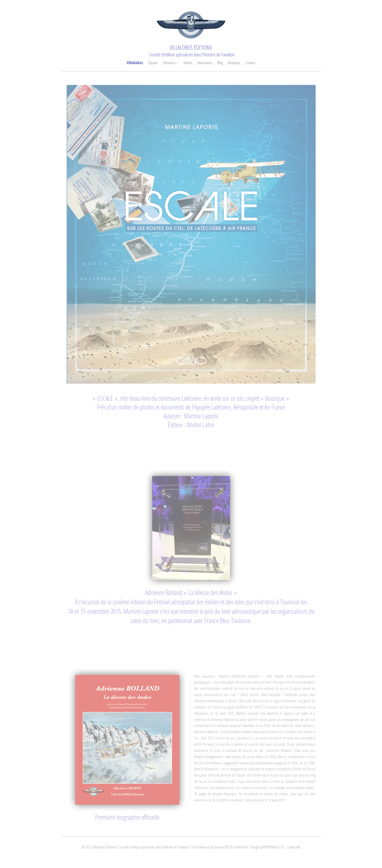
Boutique (234, 63)
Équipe (153, 63)
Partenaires (205, 63)
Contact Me (294, 847)
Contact (250, 63)
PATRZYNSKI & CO (274, 847)
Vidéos (188, 63)
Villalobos (135, 63)
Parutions (169, 63)
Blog (220, 63)
